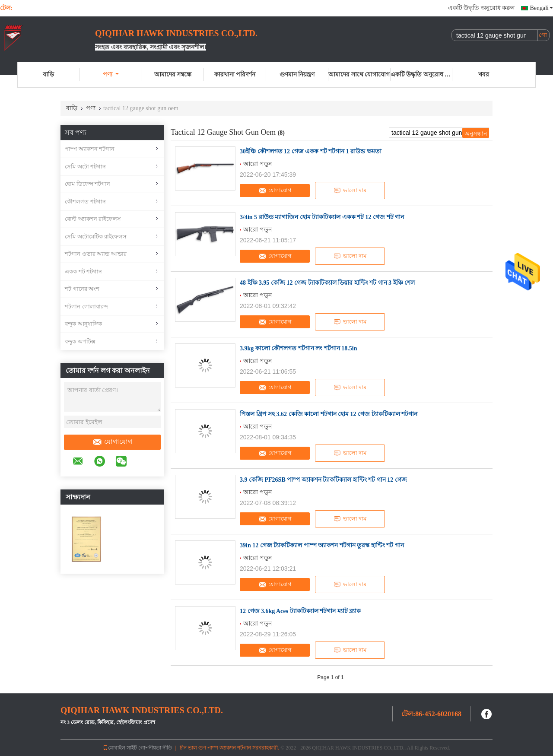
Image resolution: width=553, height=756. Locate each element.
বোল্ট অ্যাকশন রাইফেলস (93, 219)
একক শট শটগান (83, 272)
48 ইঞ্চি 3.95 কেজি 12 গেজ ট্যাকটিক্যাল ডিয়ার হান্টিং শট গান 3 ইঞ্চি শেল (327, 283)
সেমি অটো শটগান (85, 167)
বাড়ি (48, 75)
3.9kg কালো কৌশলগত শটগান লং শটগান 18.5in (298, 348)
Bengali (541, 8)
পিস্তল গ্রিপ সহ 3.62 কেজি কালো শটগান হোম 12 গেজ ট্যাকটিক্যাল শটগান (329, 414)
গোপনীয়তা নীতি (155, 748)
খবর (484, 75)
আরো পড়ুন (257, 164)
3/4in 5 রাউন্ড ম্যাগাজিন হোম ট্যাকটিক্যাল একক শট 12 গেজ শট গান (322, 217)
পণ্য (111, 75)
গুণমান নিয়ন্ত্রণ (297, 75)
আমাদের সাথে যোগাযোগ (359, 75)
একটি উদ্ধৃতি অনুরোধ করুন (481, 8)
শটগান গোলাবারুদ (86, 307)
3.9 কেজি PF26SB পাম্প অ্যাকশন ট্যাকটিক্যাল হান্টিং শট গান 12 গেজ (323, 480)
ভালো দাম (350, 191)
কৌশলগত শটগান (85, 202)
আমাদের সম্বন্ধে (173, 75)
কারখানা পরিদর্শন (235, 75)
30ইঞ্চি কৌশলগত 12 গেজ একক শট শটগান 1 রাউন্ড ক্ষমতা (311, 151)
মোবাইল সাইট (120, 748)
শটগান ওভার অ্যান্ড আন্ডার (96, 254)
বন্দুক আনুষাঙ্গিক (83, 324)
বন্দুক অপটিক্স (80, 341)
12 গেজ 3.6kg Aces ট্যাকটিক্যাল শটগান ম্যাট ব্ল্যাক (300, 611)
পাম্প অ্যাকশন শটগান (90, 149)
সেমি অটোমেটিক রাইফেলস (96, 237)
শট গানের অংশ (82, 289)
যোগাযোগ (112, 442)
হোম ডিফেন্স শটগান (87, 184)
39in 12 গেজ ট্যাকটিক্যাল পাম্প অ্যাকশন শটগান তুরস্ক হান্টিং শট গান (322, 545)
